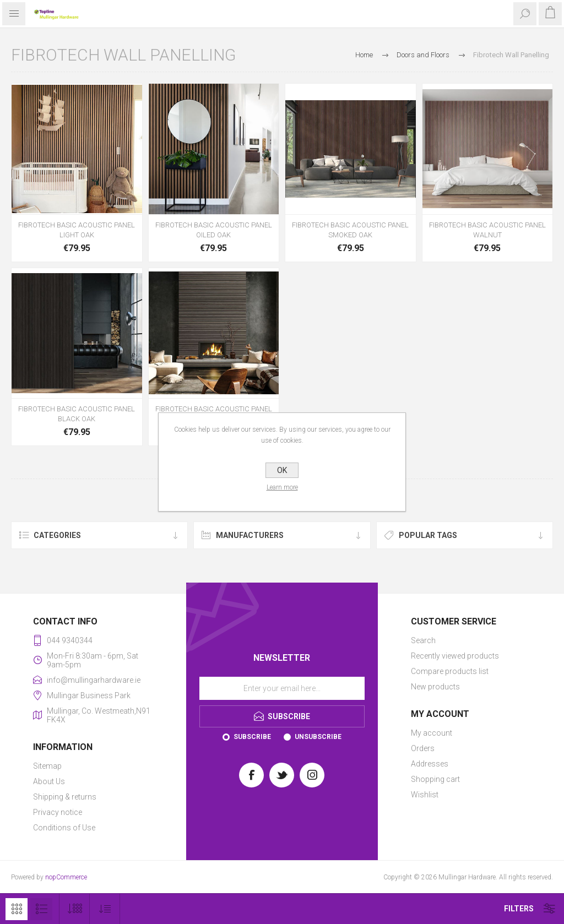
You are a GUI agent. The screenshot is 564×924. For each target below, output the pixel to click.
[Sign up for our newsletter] (282, 688)
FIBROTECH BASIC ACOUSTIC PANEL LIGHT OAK (77, 230)
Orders (423, 748)
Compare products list (450, 671)
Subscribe (252, 737)
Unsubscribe (318, 737)
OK (282, 470)
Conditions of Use (64, 828)
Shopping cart (435, 779)
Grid (17, 909)
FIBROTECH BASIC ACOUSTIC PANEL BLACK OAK (77, 414)
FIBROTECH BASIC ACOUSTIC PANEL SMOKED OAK (350, 230)
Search (423, 640)
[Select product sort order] (105, 909)
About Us (49, 781)
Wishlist (425, 795)
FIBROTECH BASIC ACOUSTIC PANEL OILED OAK (214, 230)
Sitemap (47, 766)
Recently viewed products (455, 656)
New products (435, 687)
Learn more (282, 487)
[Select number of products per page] (75, 909)
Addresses (430, 764)
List (41, 909)
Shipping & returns (65, 797)
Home (364, 55)
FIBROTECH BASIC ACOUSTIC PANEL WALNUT (487, 230)
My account (432, 733)
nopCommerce (66, 877)
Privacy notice (58, 812)
